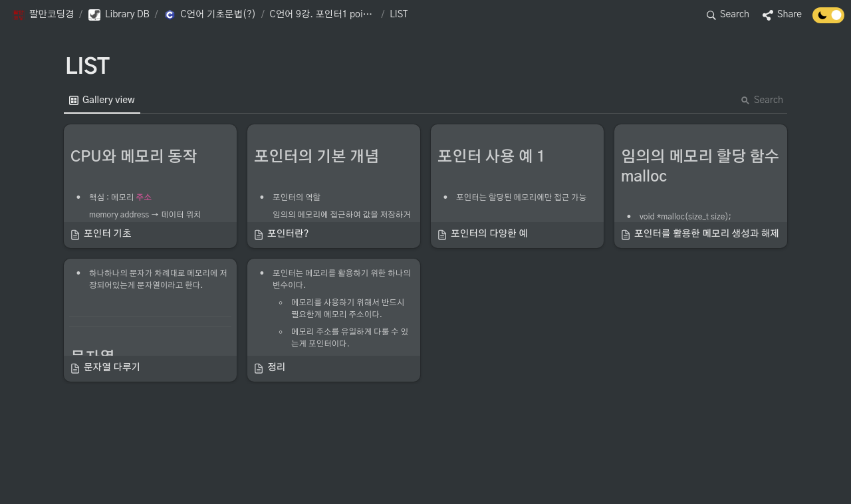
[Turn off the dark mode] (828, 20)
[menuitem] (102, 100)
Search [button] (762, 100)
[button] (43, 15)
